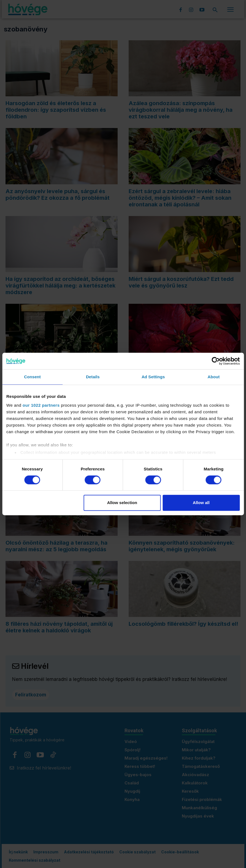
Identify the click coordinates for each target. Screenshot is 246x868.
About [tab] (213, 377)
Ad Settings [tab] (153, 377)
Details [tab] (93, 377)
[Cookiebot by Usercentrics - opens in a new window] (216, 361)
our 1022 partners (41, 405)
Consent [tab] (32, 377)
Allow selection (122, 503)
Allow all (201, 503)
